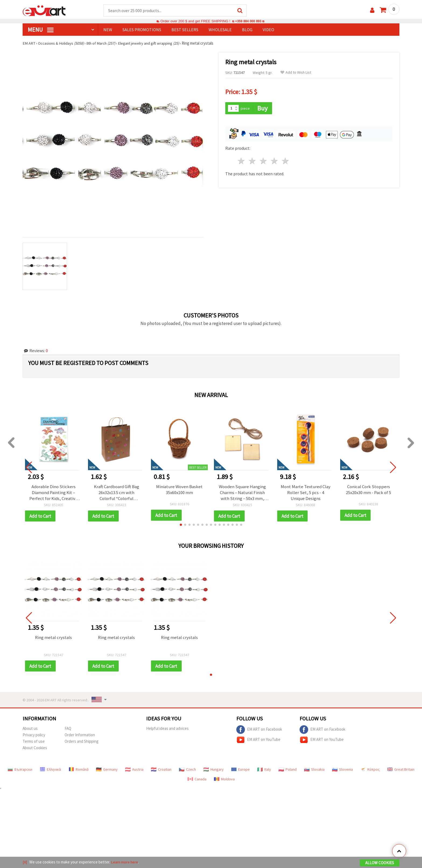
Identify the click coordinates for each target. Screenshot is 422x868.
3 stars (264, 161)
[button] (181, 525)
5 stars (285, 161)
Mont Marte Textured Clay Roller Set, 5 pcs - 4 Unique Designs (305, 493)
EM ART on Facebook (259, 730)
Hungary (214, 770)
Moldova (224, 780)
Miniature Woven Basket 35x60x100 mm (180, 490)
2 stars (253, 161)
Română (79, 770)
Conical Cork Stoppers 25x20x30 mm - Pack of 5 (368, 490)
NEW (108, 30)
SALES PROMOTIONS (142, 30)
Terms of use (34, 742)
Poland (288, 770)
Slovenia (342, 770)
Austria (134, 770)
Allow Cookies (380, 863)
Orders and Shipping (82, 742)
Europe (240, 770)
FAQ (68, 729)
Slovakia (314, 770)
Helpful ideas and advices (167, 729)
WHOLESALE (220, 30)
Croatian (161, 770)
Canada (197, 780)
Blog (247, 30)
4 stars (274, 161)
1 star (242, 161)
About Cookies (35, 749)
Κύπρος (370, 770)
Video (268, 30)
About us (30, 729)
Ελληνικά (50, 770)
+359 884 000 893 (248, 21)
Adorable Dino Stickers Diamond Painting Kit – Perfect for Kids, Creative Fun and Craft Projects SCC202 (53, 493)
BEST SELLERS (185, 30)
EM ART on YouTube (258, 741)
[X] (25, 862)
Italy (264, 770)
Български (20, 770)
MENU (41, 30)
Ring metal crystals (53, 638)
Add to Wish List (296, 73)
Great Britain (401, 770)
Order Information (80, 736)
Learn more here (125, 862)
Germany (107, 770)
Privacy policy (34, 736)
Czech (187, 770)
